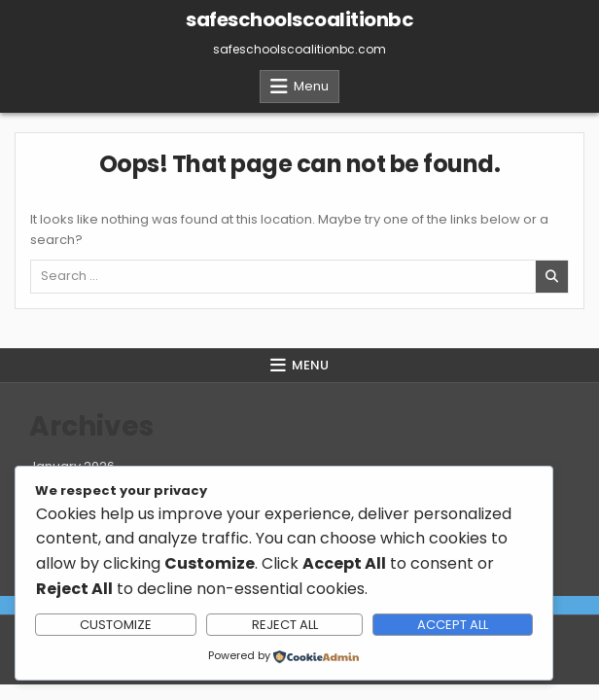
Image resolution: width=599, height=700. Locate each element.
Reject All (285, 625)
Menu (311, 86)
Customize (116, 625)
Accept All (453, 625)
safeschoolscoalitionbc (299, 19)
